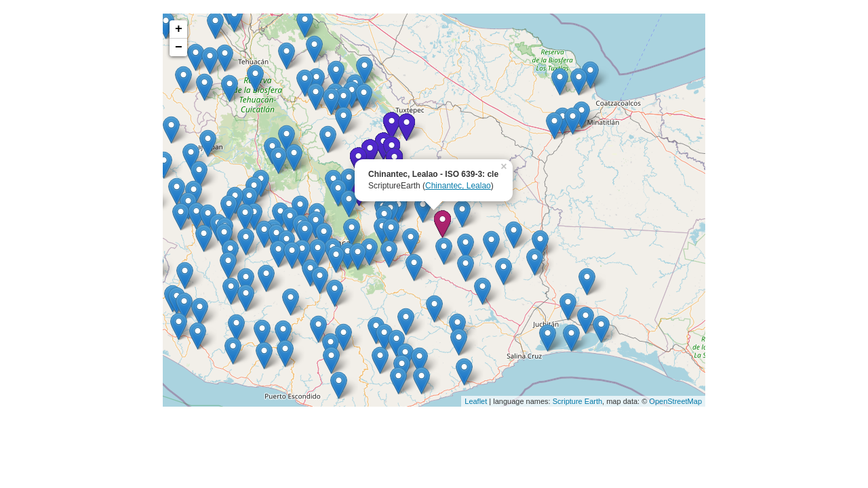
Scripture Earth (577, 401)
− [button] (179, 47)
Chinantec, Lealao (458, 186)
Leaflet (476, 401)
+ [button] (179, 29)
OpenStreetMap (675, 401)
